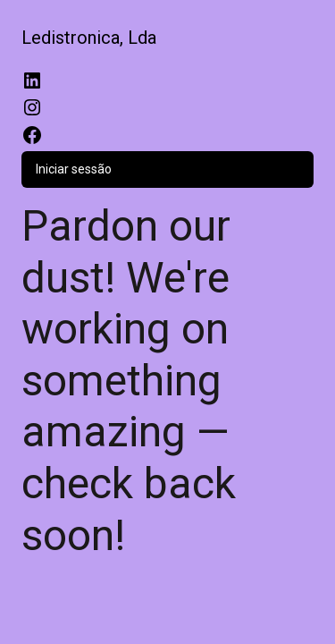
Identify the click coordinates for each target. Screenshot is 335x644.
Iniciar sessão (74, 169)
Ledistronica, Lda (89, 38)
